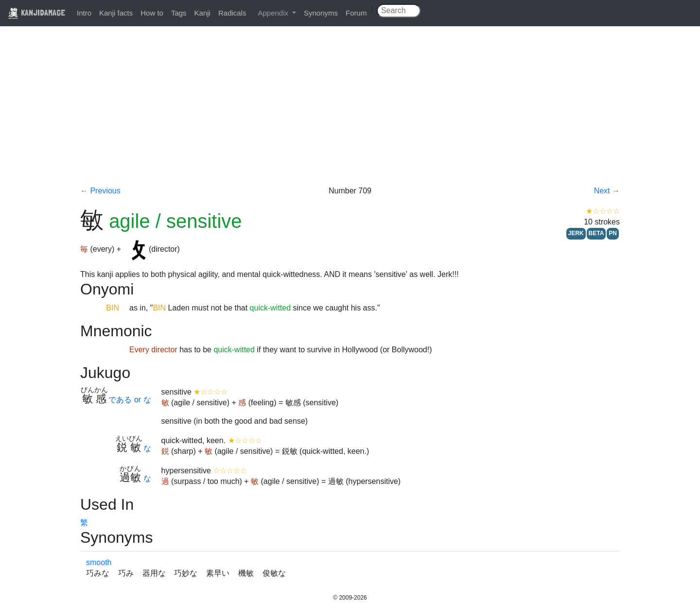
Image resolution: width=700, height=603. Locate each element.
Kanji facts (116, 13)
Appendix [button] (274, 13)
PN (613, 233)
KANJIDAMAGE (36, 12)
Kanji (202, 13)
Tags (179, 13)
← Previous (100, 191)
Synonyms (321, 13)
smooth (99, 562)
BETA (596, 233)
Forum (356, 13)
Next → (607, 191)
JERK (576, 233)
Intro (84, 13)
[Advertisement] (350, 113)
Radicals (232, 13)
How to (152, 13)
